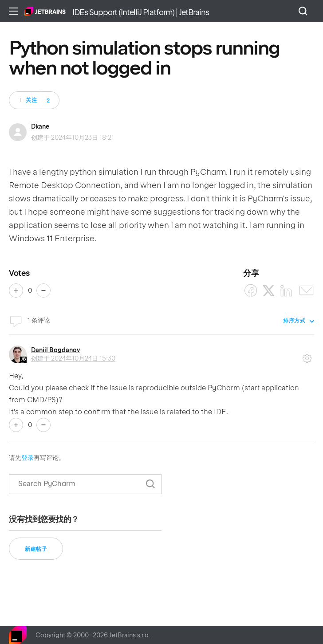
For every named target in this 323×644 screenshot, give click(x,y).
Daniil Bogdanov (55, 350)
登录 (28, 458)
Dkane (40, 126)
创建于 (73, 358)
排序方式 (294, 321)
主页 (45, 11)
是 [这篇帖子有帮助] (16, 291)
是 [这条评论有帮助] (16, 425)
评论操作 (307, 355)
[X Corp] (269, 291)
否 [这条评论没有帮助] (43, 425)
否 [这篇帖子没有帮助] (43, 291)
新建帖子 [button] (36, 549)
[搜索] (85, 484)
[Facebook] (251, 291)
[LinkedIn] (286, 291)
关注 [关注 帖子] (32, 100)
